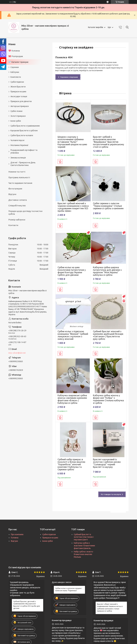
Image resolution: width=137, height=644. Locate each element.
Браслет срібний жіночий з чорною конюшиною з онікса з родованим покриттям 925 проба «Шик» (73, 207)
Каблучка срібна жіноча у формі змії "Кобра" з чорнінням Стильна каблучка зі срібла (108, 399)
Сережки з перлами (69, 77)
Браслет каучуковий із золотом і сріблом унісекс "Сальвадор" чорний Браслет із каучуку (107, 463)
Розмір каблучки (17, 220)
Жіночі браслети (18, 87)
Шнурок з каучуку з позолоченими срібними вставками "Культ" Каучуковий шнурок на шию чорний (72, 142)
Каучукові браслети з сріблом (24, 131)
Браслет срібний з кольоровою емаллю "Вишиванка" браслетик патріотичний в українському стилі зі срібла (108, 142)
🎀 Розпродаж (16, 56)
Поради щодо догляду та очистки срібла (25, 213)
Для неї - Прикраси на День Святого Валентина (23, 164)
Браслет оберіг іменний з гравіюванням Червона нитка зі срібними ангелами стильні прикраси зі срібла (110, 608)
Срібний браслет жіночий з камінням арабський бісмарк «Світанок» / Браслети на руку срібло (108, 335)
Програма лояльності (19, 177)
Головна (15, 538)
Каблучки (15, 72)
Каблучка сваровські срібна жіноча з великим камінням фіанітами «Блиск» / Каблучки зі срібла (72, 399)
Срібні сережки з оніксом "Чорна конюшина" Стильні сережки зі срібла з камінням (108, 206)
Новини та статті (17, 172)
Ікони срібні (16, 121)
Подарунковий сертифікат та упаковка (24, 151)
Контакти (13, 225)
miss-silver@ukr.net (17, 353)
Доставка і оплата (18, 200)
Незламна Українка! (19, 145)
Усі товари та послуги (111, 494)
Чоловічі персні (17, 140)
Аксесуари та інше (19, 96)
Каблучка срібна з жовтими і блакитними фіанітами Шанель (84, 546)
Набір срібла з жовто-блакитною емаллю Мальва (84, 554)
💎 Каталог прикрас (18, 62)
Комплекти (16, 77)
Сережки (15, 67)
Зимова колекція (18, 158)
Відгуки (12, 194)
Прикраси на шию (18, 92)
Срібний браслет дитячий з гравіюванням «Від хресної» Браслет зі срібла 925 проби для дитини (27, 605)
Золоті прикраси (18, 116)
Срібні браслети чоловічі (22, 135)
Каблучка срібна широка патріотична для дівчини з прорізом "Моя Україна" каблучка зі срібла (107, 271)
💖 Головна (14, 51)
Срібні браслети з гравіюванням (25, 126)
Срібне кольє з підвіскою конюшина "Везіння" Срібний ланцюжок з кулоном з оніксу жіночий (73, 335)
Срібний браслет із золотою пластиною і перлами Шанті (84, 537)
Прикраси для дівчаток (21, 101)
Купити (60, 162)
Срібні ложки (16, 111)
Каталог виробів (96, 27)
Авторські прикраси (20, 106)
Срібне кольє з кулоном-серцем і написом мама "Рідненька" (69, 589)
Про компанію (17, 534)
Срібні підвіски (17, 82)
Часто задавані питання (20, 183)
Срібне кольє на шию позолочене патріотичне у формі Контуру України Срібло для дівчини (72, 271)
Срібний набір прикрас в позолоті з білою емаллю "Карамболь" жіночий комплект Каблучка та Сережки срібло (71, 464)
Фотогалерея (15, 189)
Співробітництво (17, 206)
